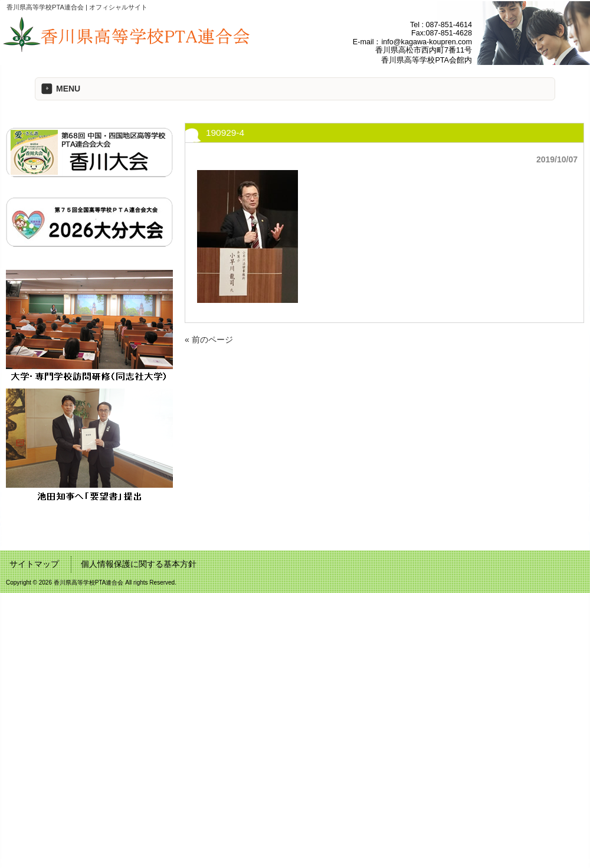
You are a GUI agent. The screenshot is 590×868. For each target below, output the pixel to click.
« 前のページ (209, 340)
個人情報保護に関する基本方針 (139, 564)
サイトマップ (34, 564)
